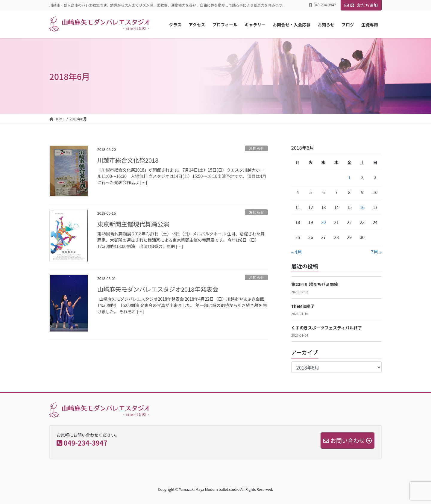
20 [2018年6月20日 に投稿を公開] (324, 222)
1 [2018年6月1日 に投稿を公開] (349, 177)
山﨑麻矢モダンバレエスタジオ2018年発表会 (158, 289)
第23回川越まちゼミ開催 (315, 284)
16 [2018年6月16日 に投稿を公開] (362, 207)
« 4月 (297, 252)
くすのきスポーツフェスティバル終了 (327, 328)
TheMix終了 (303, 306)
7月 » (376, 252)
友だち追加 (361, 5)
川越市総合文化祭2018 (128, 160)
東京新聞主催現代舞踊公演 (133, 224)
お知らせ (256, 148)
